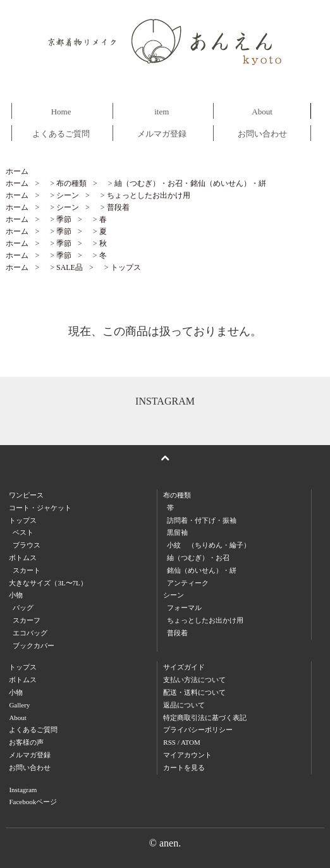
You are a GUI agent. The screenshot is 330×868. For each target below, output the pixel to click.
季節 (64, 219)
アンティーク (188, 583)
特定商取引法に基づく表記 (205, 718)
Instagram (23, 790)
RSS (169, 742)
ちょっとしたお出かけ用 (149, 195)
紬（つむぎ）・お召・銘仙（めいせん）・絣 (190, 183)
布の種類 (71, 183)
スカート (27, 570)
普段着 (118, 207)
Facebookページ (33, 802)
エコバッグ (30, 633)
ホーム (17, 171)
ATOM (191, 742)
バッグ (23, 608)
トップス (126, 267)
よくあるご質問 (61, 134)
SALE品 (70, 267)
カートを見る (184, 767)
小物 (16, 692)
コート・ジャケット (40, 508)
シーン (68, 195)
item (162, 112)
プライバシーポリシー (198, 730)
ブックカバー (34, 645)
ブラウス (27, 545)
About (262, 112)
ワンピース (26, 495)
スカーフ (27, 620)
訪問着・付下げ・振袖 (202, 520)
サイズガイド (184, 667)
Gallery (19, 705)
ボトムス (23, 680)
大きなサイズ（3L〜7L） (48, 583)
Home (61, 112)
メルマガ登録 (162, 134)
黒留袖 (177, 532)
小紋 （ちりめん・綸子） (209, 545)
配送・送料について (194, 692)
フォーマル (184, 608)
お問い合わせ (262, 134)
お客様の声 (26, 742)
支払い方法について (194, 680)
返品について (184, 705)
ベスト (23, 532)
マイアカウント (187, 755)
